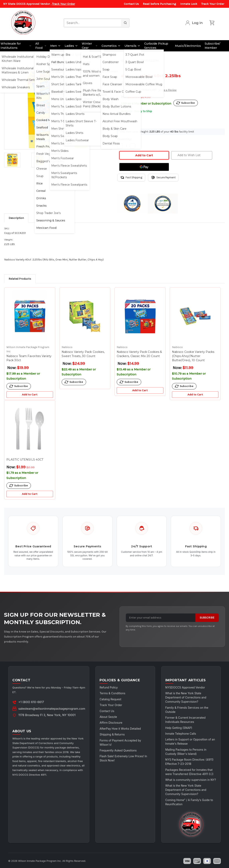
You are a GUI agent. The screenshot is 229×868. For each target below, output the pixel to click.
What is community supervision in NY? (191, 780)
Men (56, 46)
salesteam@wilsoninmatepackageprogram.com (52, 709)
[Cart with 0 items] (212, 23)
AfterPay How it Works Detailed (120, 729)
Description (16, 218)
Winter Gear (90, 46)
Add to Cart (30, 395)
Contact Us (131, 4)
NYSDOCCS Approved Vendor (185, 687)
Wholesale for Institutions (16, 46)
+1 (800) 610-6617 (31, 702)
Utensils (132, 46)
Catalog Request (110, 699)
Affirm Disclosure (111, 723)
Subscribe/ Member (212, 46)
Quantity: (124, 139)
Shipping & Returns (112, 734)
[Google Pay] (144, 167)
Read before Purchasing (159, 4)
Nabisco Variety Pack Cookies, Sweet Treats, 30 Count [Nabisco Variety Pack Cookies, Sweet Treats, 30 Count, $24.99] (83, 354)
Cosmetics (111, 46)
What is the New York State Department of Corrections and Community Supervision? (186, 697)
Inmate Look (189, 4)
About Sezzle (108, 717)
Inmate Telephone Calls (181, 734)
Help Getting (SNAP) (179, 728)
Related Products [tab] (20, 279)
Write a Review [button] (167, 90)
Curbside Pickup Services (156, 46)
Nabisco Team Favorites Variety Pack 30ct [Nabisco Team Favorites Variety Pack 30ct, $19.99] (29, 358)
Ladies (71, 46)
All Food (41, 46)
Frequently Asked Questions (118, 750)
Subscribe (207, 618)
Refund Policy (109, 687)
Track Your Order (64, 4)
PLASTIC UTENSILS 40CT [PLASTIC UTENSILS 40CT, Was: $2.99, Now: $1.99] (25, 460)
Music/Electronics (188, 46)
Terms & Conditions (112, 693)
